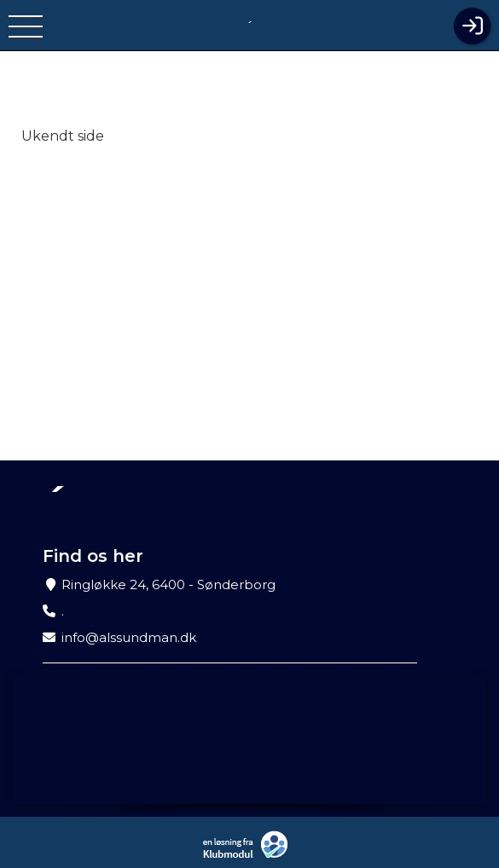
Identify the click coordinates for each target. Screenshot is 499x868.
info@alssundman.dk (129, 637)
